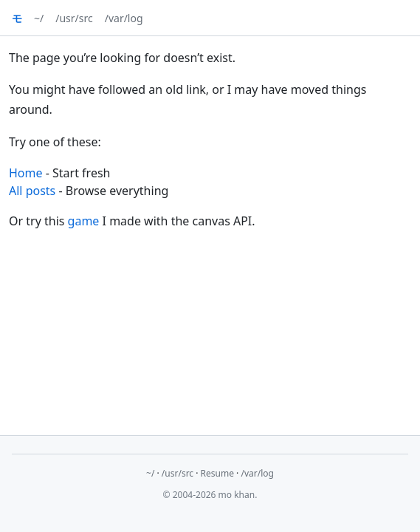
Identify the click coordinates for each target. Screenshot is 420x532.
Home (26, 173)
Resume (217, 473)
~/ (39, 18)
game (84, 221)
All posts (32, 191)
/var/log (124, 18)
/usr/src (74, 18)
